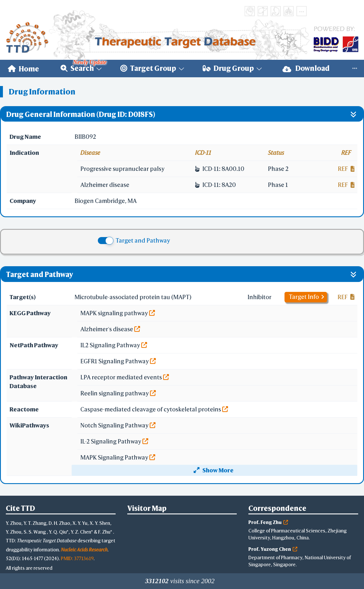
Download (306, 68)
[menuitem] (23, 69)
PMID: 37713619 (77, 558)
